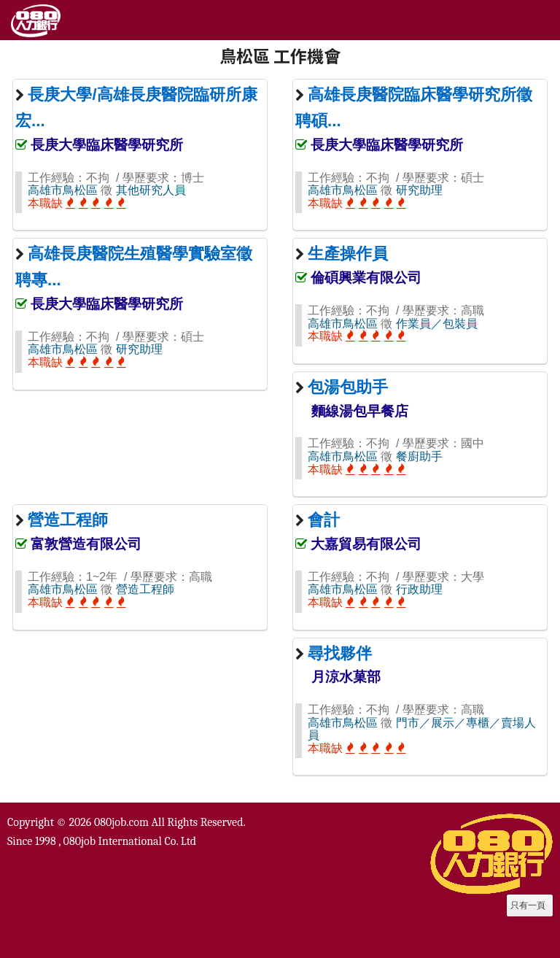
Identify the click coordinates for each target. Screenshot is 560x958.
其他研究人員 (151, 190)
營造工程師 (145, 589)
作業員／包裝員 (437, 324)
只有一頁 (528, 905)
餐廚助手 (419, 456)
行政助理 (419, 589)
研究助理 (419, 190)
